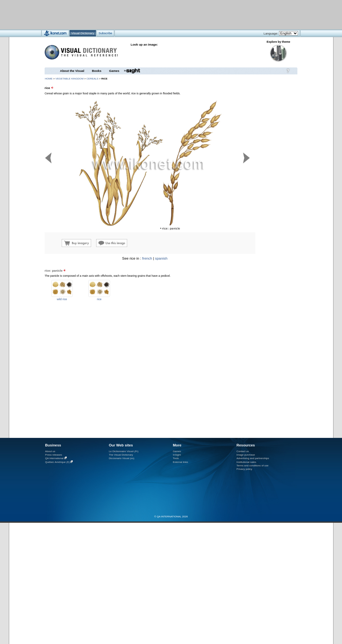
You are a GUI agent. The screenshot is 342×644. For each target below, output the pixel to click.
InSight (177, 455)
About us (50, 451)
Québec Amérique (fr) (58, 462)
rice (99, 299)
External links (180, 462)
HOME (49, 79)
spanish (161, 258)
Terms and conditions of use (253, 466)
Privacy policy (245, 469)
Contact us (243, 451)
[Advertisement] (152, 14)
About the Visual (72, 71)
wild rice (62, 299)
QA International (54, 458)
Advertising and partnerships (253, 458)
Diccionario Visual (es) (122, 458)
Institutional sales (246, 462)
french (147, 258)
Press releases (54, 455)
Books (97, 71)
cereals (92, 79)
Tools (176, 458)
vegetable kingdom (69, 79)
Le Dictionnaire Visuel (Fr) (124, 451)
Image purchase (246, 455)
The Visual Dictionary (121, 455)
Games (114, 71)
